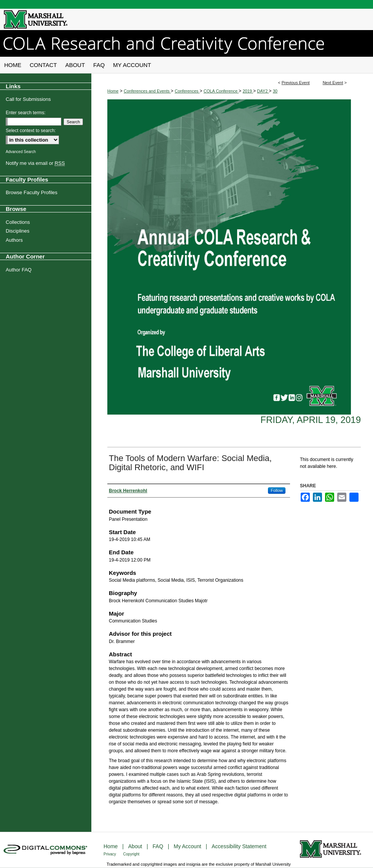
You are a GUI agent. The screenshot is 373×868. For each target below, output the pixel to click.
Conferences (187, 91)
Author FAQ (19, 270)
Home (113, 91)
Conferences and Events (147, 91)
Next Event (333, 83)
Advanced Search (21, 152)
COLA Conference (221, 91)
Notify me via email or (35, 163)
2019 (248, 91)
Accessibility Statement (239, 846)
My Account (188, 846)
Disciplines (18, 231)
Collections (18, 222)
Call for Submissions (28, 99)
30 (275, 91)
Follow (277, 490)
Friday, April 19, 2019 (311, 420)
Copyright (132, 854)
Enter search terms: (26, 113)
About (136, 846)
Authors (14, 240)
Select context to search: (31, 131)
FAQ (159, 846)
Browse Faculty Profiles (32, 192)
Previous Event (296, 83)
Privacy (110, 854)
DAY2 (263, 91)
